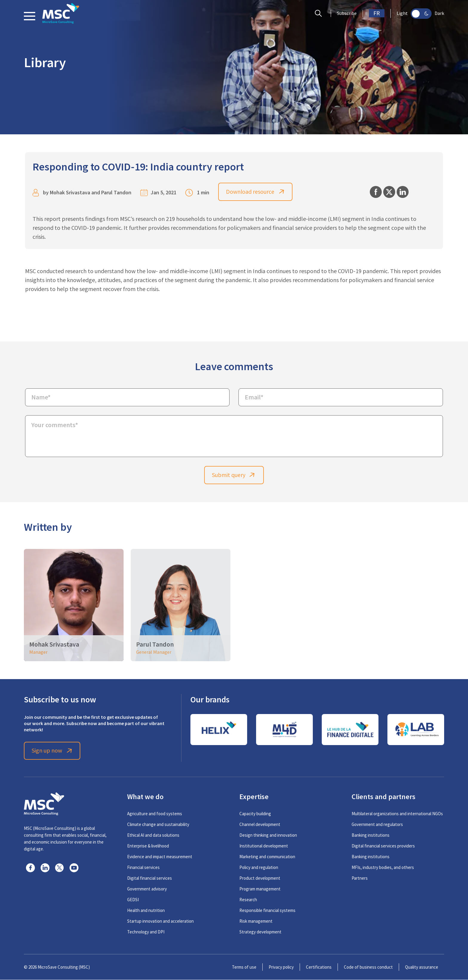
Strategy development (260, 932)
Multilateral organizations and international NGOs (397, 814)
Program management (260, 889)
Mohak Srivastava (70, 192)
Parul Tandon (116, 192)
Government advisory (147, 889)
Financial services (143, 868)
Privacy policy (281, 967)
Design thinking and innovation (268, 835)
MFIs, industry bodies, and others (383, 868)
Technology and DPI (146, 932)
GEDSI (133, 900)
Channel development (260, 825)
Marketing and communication (267, 857)
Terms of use (244, 967)
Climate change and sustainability (158, 825)
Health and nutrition (146, 911)
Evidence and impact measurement (160, 857)
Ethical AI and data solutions (153, 835)
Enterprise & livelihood (148, 846)
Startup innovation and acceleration (160, 921)
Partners (360, 878)
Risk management (256, 921)
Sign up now (52, 751)
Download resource (256, 192)
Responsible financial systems (267, 911)
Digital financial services (150, 878)
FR (377, 13)
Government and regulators (377, 825)
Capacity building (255, 814)
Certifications (319, 967)
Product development (260, 878)
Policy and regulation (259, 868)
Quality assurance (422, 967)
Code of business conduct (368, 967)
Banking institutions (371, 835)
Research (248, 900)
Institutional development (264, 846)
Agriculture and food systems (155, 814)
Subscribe (347, 13)
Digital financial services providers (383, 846)
